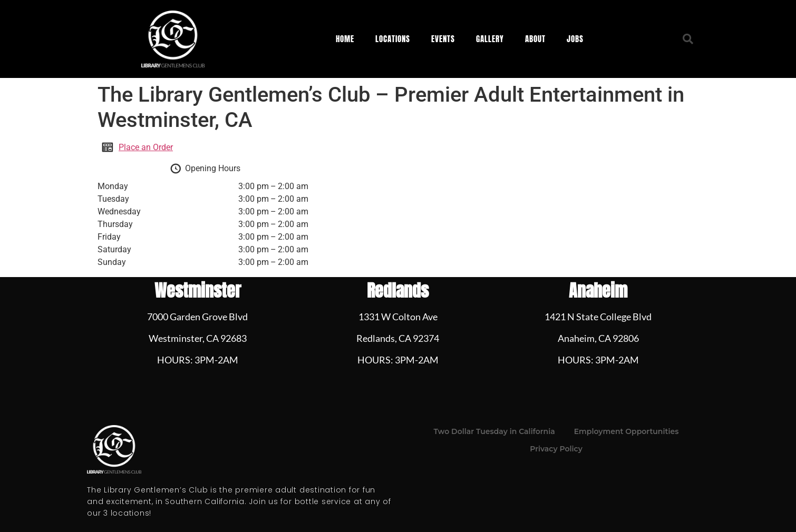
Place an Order (146, 147)
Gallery (490, 39)
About (535, 39)
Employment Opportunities (627, 431)
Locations (393, 39)
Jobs (575, 39)
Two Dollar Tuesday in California (494, 431)
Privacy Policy (556, 449)
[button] (688, 39)
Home (345, 39)
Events (443, 39)
